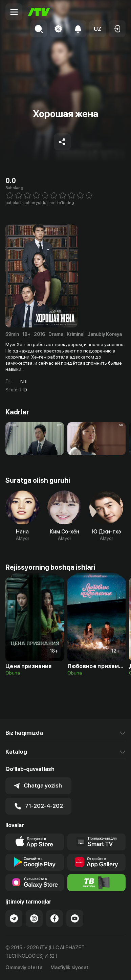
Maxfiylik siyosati (70, 967)
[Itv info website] (97, 883)
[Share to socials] (62, 142)
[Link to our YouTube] (75, 918)
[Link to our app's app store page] (35, 842)
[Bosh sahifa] (39, 12)
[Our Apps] (97, 842)
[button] (97, 29)
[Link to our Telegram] (14, 918)
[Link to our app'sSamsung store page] (35, 883)
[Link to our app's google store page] (35, 862)
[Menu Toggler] (14, 12)
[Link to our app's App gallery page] (97, 862)
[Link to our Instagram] (34, 918)
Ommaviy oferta (24, 967)
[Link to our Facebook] (54, 918)
